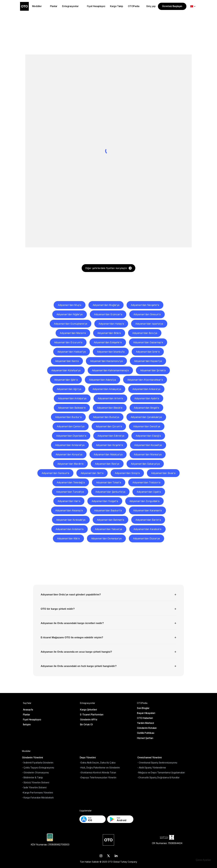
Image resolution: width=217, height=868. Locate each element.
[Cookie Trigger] (203, 860)
